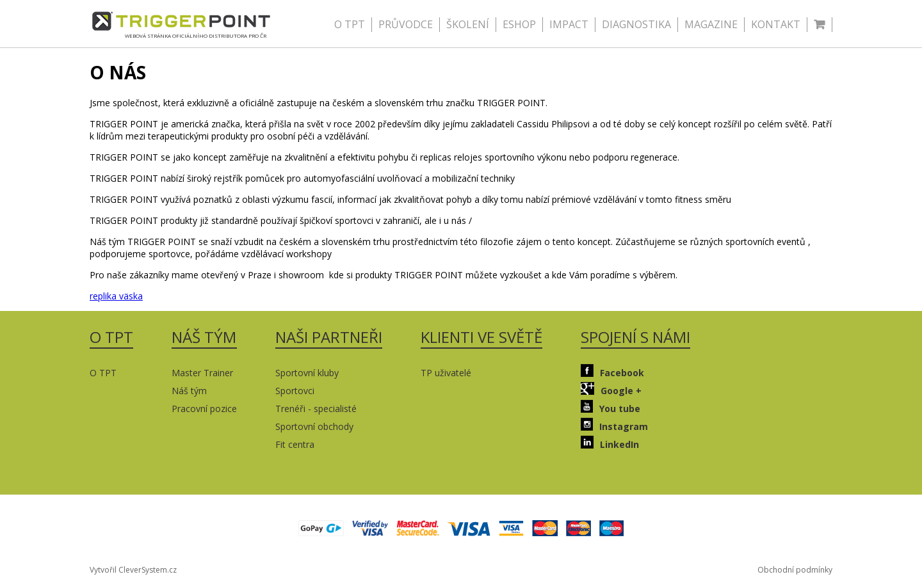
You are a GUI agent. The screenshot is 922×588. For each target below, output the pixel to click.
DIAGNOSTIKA (636, 24)
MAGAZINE (711, 24)
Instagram (614, 425)
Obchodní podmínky (795, 570)
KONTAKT (776, 24)
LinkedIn (610, 443)
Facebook (612, 371)
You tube (611, 407)
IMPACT (569, 24)
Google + (611, 389)
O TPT (350, 24)
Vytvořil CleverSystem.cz (133, 570)
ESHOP (519, 24)
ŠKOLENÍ (468, 24)
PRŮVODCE (406, 24)
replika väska (116, 296)
